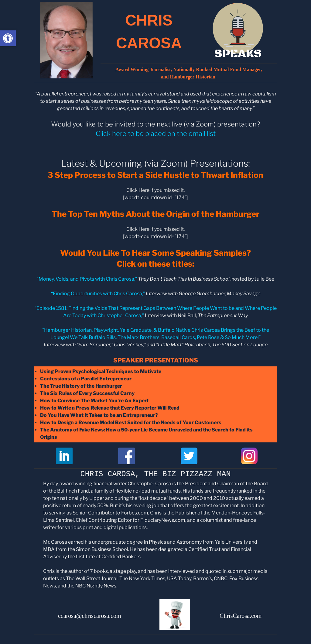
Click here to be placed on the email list (156, 133)
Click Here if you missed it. (155, 190)
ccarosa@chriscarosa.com (90, 616)
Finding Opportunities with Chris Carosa (97, 294)
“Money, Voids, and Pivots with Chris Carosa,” (87, 279)
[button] (8, 38)
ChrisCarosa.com (241, 616)
